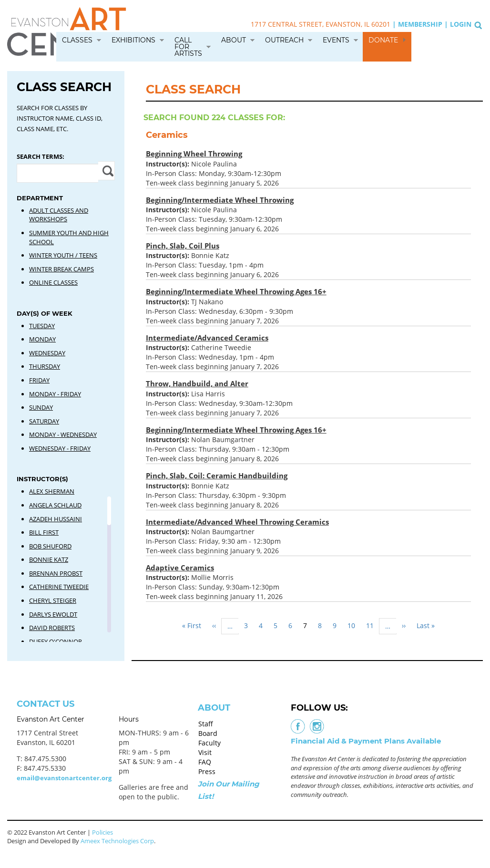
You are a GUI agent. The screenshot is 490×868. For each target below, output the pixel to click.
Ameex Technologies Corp (117, 841)
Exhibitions (133, 40)
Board (208, 733)
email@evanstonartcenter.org (64, 778)
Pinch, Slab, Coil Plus (183, 246)
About (234, 40)
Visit (205, 752)
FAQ (205, 762)
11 (373, 625)
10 (354, 625)
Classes (77, 40)
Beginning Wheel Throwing (194, 154)
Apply (107, 171)
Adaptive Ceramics (180, 568)
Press (207, 771)
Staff (206, 724)
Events (336, 40)
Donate (383, 40)
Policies (102, 832)
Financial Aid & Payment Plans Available (366, 741)
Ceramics (167, 135)
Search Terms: (41, 156)
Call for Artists (188, 47)
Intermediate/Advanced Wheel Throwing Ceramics (237, 522)
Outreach (284, 40)
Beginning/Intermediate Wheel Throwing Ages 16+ (236, 291)
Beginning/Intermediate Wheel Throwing (220, 200)
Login (461, 24)
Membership (420, 24)
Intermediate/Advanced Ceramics (207, 338)
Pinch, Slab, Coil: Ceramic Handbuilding (217, 475)
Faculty (209, 743)
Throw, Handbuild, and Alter (197, 383)
